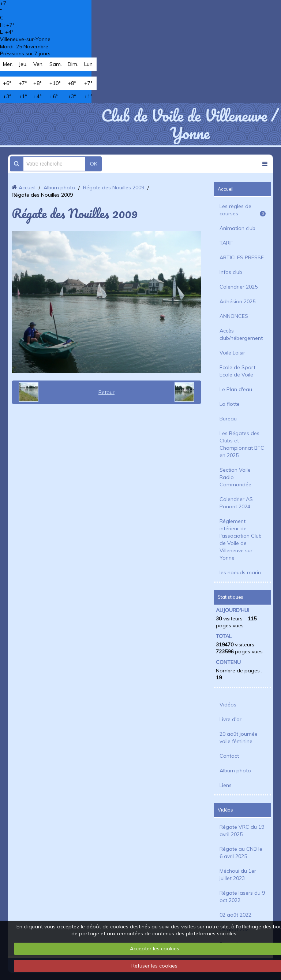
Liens (226, 785)
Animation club (237, 228)
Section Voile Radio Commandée (235, 477)
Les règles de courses (243, 210)
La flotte (230, 404)
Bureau (228, 419)
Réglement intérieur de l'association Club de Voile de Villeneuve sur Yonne (241, 539)
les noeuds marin (240, 572)
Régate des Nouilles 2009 (114, 188)
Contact (229, 756)
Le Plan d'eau (236, 389)
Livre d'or (231, 719)
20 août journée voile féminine (239, 738)
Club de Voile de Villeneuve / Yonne (190, 124)
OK (94, 164)
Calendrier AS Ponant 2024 (236, 503)
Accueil (27, 188)
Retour (106, 392)
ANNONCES (234, 316)
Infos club (231, 272)
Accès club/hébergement (241, 334)
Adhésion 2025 (237, 301)
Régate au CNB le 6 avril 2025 (241, 853)
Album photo (59, 188)
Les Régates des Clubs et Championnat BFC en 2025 (242, 444)
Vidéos (228, 705)
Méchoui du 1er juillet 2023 (238, 875)
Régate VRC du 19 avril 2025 (242, 831)
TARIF (226, 243)
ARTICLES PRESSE (242, 257)
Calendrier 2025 (239, 287)
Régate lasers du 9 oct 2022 (242, 897)
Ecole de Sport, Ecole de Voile (238, 371)
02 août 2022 (235, 915)
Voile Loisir (232, 353)
